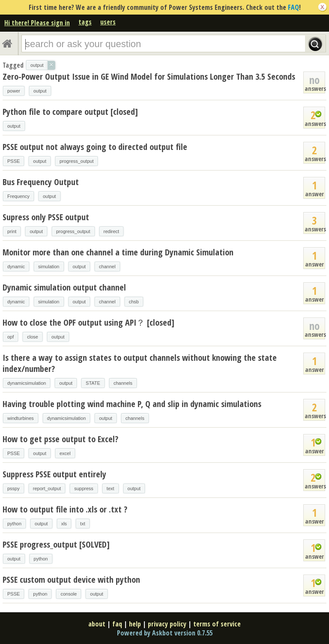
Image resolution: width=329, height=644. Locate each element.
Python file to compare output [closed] (70, 112)
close (33, 337)
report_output (47, 488)
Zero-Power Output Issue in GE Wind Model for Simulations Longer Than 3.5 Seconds (149, 76)
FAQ (293, 7)
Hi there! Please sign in (37, 23)
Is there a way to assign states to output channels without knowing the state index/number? (140, 363)
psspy (13, 488)
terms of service (217, 624)
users (108, 22)
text (111, 488)
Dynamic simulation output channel (64, 287)
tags (85, 22)
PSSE (13, 161)
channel (107, 267)
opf (10, 337)
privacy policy (167, 624)
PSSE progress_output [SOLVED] (56, 544)
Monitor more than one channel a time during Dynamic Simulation (118, 252)
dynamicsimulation (27, 383)
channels (123, 383)
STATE (93, 383)
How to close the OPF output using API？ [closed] (88, 322)
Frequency (18, 196)
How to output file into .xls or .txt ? (65, 509)
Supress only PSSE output (46, 217)
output (40, 91)
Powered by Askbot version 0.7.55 (165, 633)
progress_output (77, 161)
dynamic (16, 267)
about (97, 624)
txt (83, 524)
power (14, 91)
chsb (134, 302)
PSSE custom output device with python (71, 580)
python (14, 524)
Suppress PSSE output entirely (54, 474)
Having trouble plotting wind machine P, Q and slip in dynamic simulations (132, 404)
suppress (84, 488)
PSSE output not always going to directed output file (95, 147)
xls (64, 524)
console (69, 594)
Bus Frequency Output (41, 182)
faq (117, 624)
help (135, 624)
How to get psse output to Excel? (60, 439)
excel (65, 453)
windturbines (21, 418)
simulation (49, 267)
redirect (112, 231)
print (12, 231)
